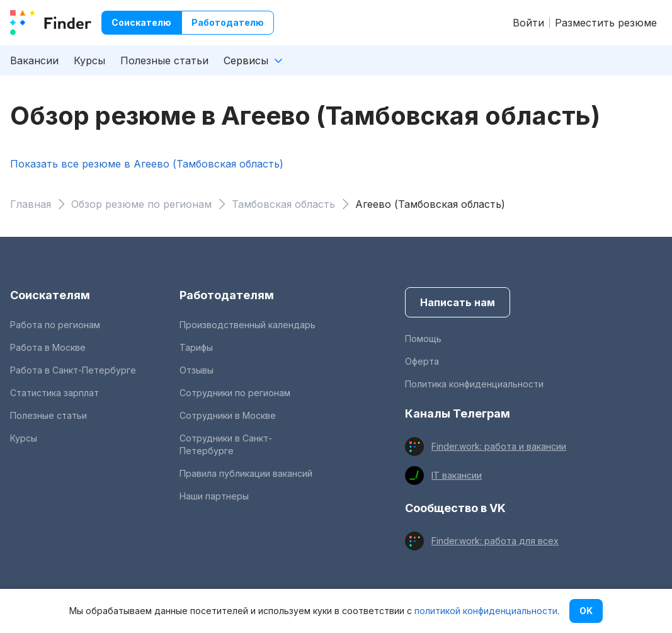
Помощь (423, 339)
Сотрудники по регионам (235, 393)
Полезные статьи (164, 60)
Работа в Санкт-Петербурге (73, 370)
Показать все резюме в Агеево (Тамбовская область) (147, 164)
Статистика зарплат (54, 393)
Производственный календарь (248, 325)
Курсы (89, 60)
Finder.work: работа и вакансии (499, 446)
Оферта (422, 361)
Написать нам (458, 302)
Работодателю (228, 22)
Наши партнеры (214, 496)
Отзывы (196, 370)
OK (586, 611)
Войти (528, 23)
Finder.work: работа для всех (495, 541)
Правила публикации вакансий (246, 473)
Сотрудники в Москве (228, 415)
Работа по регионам (55, 325)
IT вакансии (457, 475)
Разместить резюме (606, 23)
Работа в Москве (48, 347)
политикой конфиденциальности (486, 611)
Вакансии (34, 60)
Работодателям (227, 295)
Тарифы (196, 347)
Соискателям (50, 295)
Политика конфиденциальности (474, 384)
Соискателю (141, 22)
